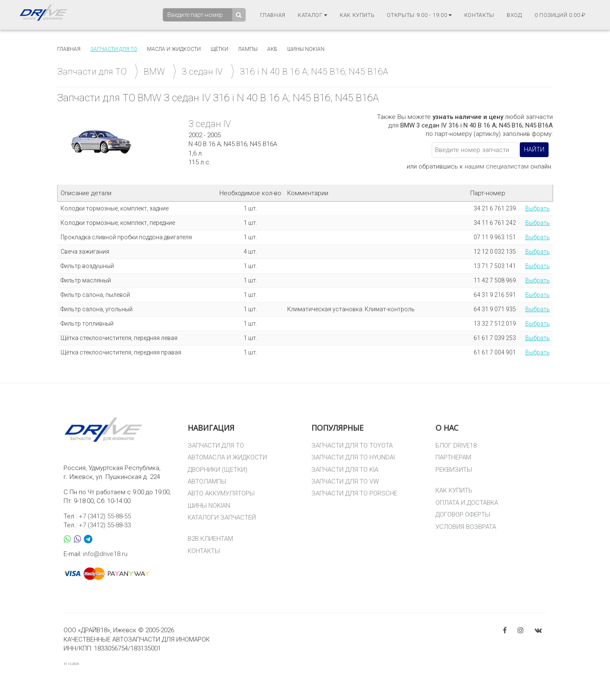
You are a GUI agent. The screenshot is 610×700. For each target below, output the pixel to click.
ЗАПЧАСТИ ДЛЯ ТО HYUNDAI (353, 457)
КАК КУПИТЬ (454, 490)
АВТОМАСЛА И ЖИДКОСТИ (227, 457)
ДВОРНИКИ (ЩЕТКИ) (218, 470)
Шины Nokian (306, 49)
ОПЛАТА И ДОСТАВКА (467, 503)
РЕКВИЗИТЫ (454, 470)
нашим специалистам (497, 166)
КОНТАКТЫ (204, 551)
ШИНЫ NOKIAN (209, 506)
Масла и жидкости (174, 49)
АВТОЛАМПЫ (207, 481)
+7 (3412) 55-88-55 (105, 516)
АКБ (272, 49)
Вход (514, 15)
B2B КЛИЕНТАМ (210, 539)
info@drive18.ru (105, 554)
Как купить (357, 15)
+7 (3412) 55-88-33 (105, 525)
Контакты (479, 15)
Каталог (313, 15)
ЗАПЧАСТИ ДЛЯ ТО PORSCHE (354, 493)
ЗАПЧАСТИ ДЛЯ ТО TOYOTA (352, 445)
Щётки (219, 49)
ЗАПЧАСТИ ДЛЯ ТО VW (345, 481)
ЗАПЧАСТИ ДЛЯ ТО (216, 445)
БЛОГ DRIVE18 (456, 445)
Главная (273, 15)
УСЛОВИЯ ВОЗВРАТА (466, 527)
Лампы (248, 49)
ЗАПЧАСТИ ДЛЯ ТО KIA (345, 470)
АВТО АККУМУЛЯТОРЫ (221, 493)
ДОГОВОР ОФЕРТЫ (463, 515)
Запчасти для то (114, 49)
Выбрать (538, 208)
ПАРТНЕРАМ (453, 457)
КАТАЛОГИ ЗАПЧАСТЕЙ (222, 517)
